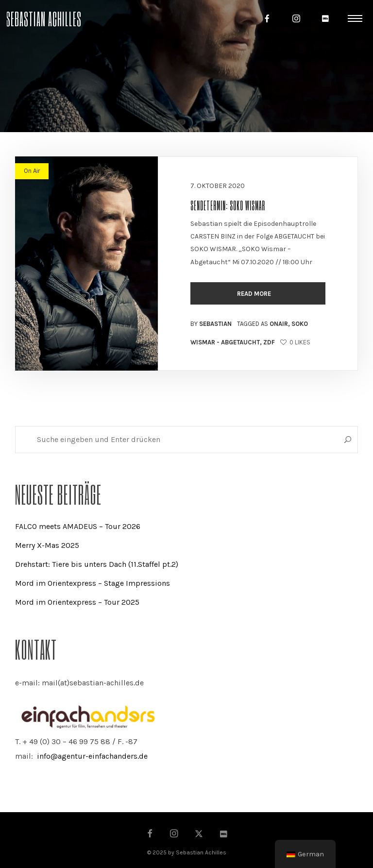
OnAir (279, 324)
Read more (255, 294)
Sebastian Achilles (44, 18)
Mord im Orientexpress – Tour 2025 (77, 602)
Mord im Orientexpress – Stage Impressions (93, 583)
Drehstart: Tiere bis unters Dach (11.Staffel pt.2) (97, 564)
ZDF (269, 342)
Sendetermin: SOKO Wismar (228, 205)
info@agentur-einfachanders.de (92, 756)
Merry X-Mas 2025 (47, 545)
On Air (32, 171)
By (211, 324)
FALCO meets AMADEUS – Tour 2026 (78, 526)
